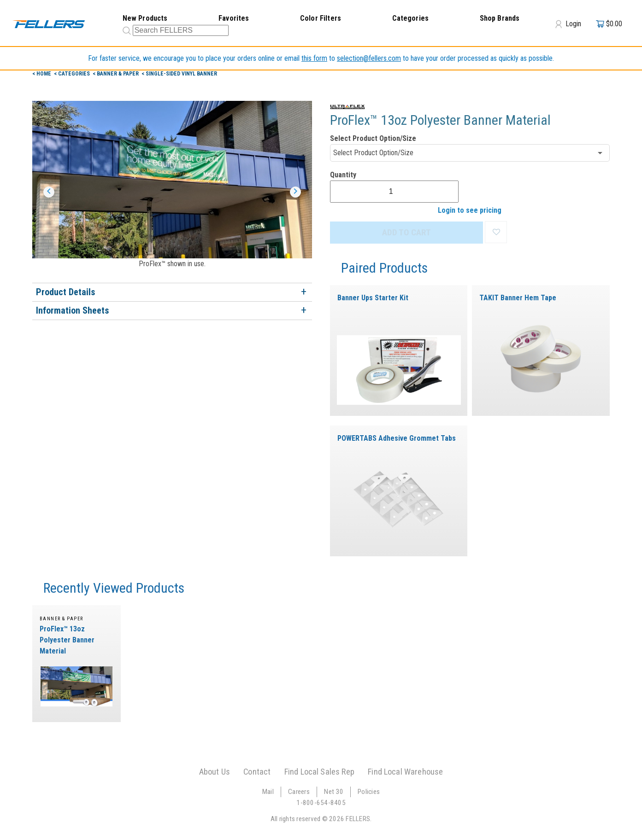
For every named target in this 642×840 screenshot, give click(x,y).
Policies (369, 793)
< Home (42, 74)
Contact (257, 773)
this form (314, 58)
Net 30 (334, 793)
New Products (145, 18)
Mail (268, 793)
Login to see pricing (470, 210)
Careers (299, 793)
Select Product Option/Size (373, 138)
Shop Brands (500, 18)
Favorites (234, 18)
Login (568, 24)
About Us (215, 773)
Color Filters (321, 18)
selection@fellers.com (369, 58)
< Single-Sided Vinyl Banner (179, 74)
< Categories (73, 74)
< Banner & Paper (116, 74)
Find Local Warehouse (405, 773)
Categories (411, 18)
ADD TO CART (406, 232)
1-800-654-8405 (321, 804)
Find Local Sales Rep (319, 773)
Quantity (343, 175)
